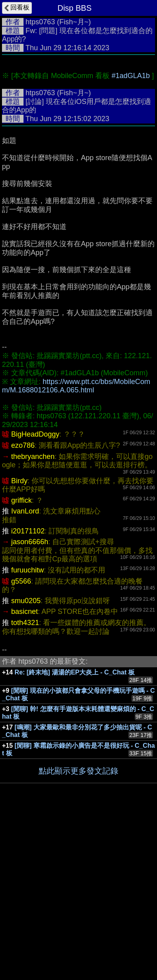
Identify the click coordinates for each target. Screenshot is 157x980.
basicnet (25, 776)
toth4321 (25, 788)
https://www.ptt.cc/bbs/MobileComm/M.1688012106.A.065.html (76, 551)
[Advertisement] (78, 141)
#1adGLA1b (131, 241)
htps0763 (40, 22)
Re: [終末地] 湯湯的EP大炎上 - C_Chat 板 (75, 837)
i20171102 (28, 696)
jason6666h (30, 707)
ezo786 (23, 610)
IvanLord (25, 676)
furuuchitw (27, 735)
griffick (22, 665)
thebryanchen (33, 621)
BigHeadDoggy (35, 599)
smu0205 (26, 766)
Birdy (19, 646)
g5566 (21, 746)
